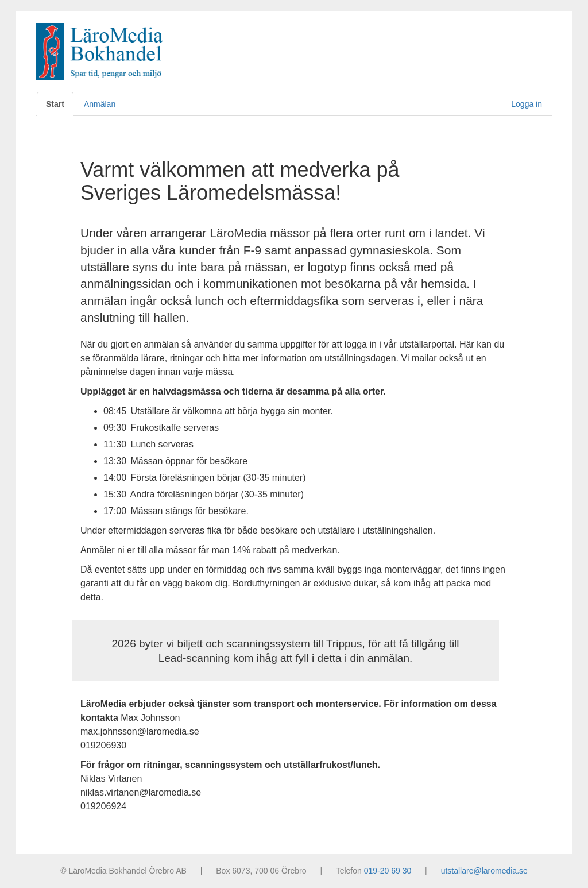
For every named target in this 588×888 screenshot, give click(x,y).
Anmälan (100, 104)
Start (55, 104)
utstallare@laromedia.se (484, 871)
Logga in (527, 104)
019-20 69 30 (388, 871)
